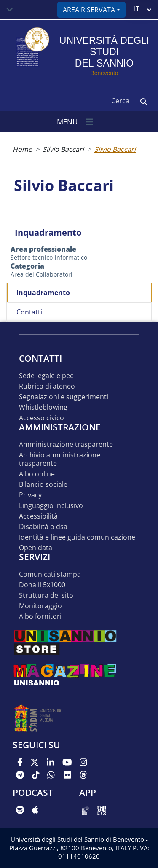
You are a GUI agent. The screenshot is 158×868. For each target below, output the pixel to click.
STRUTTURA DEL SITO (46, 595)
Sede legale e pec (46, 376)
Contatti (29, 312)
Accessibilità (38, 516)
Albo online (37, 474)
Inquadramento (43, 293)
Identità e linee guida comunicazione (77, 537)
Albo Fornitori (40, 617)
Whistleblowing (43, 407)
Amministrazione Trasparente (66, 445)
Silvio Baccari (63, 149)
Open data (36, 548)
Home (22, 149)
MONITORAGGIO (40, 606)
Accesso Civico (42, 418)
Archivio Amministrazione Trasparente (60, 459)
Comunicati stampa (50, 574)
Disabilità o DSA (43, 527)
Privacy (30, 495)
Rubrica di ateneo (47, 386)
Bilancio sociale (43, 485)
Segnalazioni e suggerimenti (64, 397)
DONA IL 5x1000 (42, 585)
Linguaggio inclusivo (51, 506)
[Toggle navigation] (10, 10)
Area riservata (89, 10)
